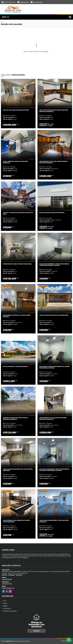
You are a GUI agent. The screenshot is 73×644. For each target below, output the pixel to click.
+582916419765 (24, 2)
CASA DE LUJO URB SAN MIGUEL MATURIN (16, 110)
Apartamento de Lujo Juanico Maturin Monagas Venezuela (53, 419)
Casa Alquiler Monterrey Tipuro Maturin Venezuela (54, 521)
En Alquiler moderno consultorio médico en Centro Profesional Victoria (54, 470)
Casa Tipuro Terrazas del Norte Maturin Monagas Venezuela (54, 111)
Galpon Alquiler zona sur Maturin (52, 213)
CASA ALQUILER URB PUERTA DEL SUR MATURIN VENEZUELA (18, 470)
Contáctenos (7, 608)
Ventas (5, 603)
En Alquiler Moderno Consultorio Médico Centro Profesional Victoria (54, 265)
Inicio (2, 22)
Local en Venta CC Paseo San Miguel (15, 367)
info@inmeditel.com (8, 588)
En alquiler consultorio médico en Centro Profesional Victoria (55, 367)
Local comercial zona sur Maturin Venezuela (15, 162)
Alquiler (5, 606)
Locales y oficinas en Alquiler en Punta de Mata (18, 213)
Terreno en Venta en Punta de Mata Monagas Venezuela (15, 419)
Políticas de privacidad (10, 611)
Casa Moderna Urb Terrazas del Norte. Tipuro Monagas (16, 521)
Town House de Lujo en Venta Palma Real (17, 264)
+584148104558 (38, 2)
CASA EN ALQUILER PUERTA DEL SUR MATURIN (54, 315)
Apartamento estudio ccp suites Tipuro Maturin (17, 316)
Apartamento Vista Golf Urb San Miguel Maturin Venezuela (54, 162)
